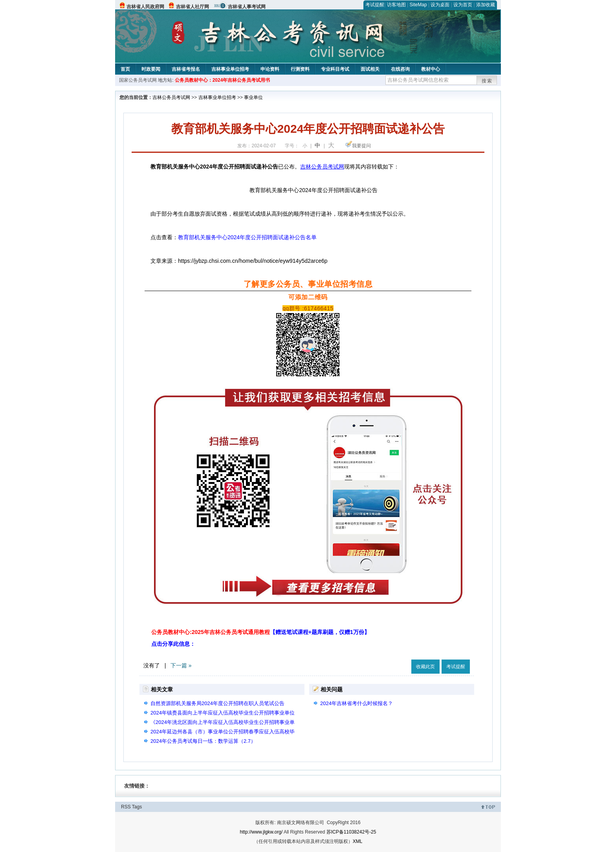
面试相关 (370, 69)
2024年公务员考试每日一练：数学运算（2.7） (203, 741)
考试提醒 (375, 5)
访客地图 (396, 5)
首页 (125, 69)
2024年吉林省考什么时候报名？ (357, 703)
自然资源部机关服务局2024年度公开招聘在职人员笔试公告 (217, 703)
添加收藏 (486, 5)
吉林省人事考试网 (247, 7)
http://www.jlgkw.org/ (261, 832)
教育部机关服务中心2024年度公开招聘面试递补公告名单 (247, 237)
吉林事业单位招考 (230, 69)
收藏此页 (425, 667)
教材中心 (431, 69)
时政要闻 (151, 69)
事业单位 (253, 97)
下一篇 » (181, 665)
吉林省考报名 (186, 69)
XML (358, 841)
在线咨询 (400, 69)
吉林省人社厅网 (192, 7)
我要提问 (361, 146)
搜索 (487, 81)
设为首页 (463, 5)
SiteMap (418, 5)
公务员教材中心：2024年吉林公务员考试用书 (223, 80)
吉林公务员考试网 (171, 97)
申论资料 (270, 69)
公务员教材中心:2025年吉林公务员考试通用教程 (260, 632)
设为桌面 (440, 5)
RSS (126, 807)
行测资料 (300, 69)
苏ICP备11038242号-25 (351, 832)
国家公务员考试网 (138, 80)
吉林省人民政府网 (145, 7)
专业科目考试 (335, 69)
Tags (137, 807)
